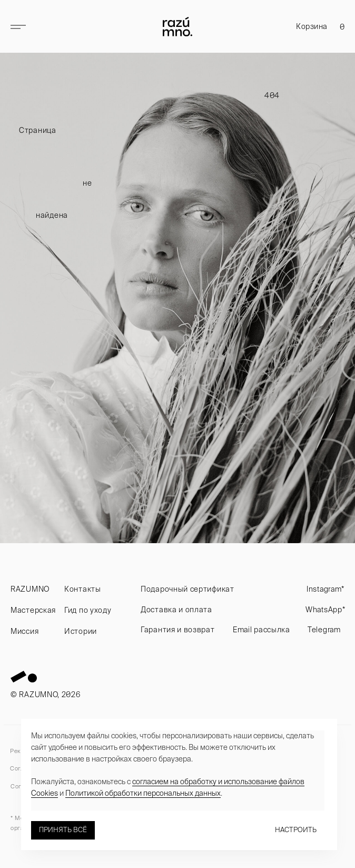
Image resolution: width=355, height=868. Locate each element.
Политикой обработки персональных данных (143, 793)
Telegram (324, 630)
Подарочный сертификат (188, 589)
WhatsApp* (325, 610)
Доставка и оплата (176, 610)
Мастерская (33, 610)
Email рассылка (262, 630)
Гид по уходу (88, 610)
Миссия (24, 631)
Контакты (83, 589)
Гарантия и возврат (178, 630)
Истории (81, 631)
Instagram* (326, 589)
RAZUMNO (30, 589)
